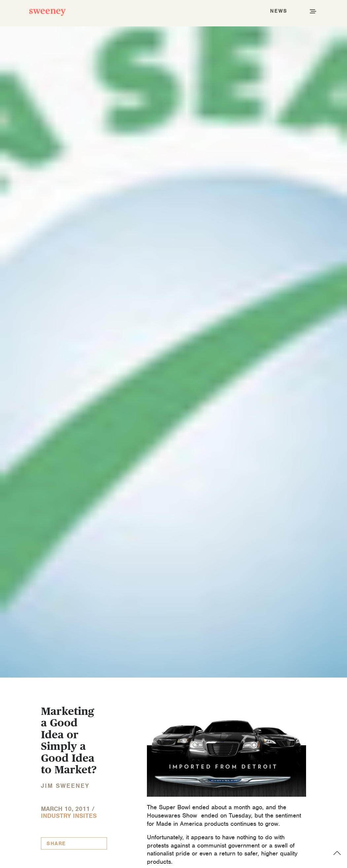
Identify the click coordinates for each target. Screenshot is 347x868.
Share (56, 844)
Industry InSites (69, 816)
